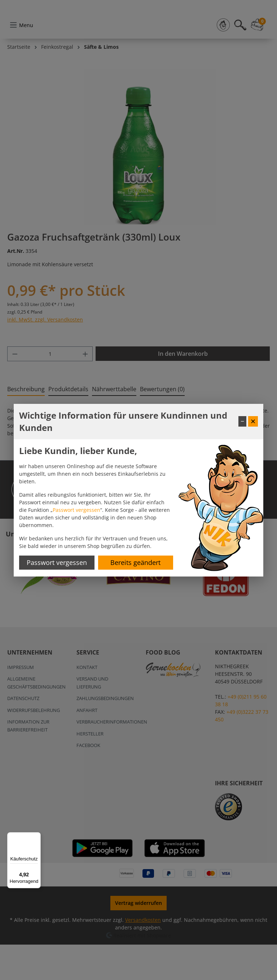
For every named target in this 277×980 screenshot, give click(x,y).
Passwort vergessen (76, 510)
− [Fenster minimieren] (242, 421)
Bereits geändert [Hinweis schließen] (135, 562)
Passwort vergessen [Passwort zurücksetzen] (57, 562)
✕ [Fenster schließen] (253, 421)
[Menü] (36, 837)
